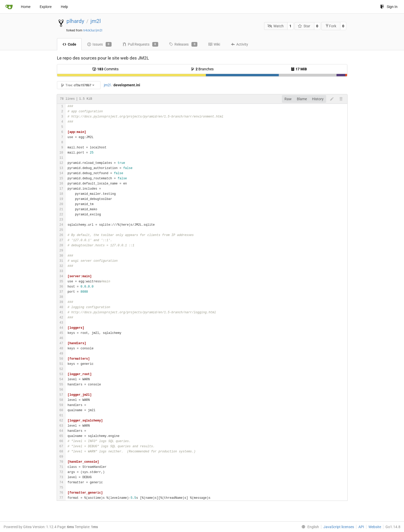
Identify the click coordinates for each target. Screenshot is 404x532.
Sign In (389, 7)
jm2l (96, 21)
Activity (239, 44)
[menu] (309, 527)
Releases (183, 44)
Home (26, 7)
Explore (46, 7)
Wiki (214, 44)
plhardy (75, 21)
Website (375, 527)
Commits (105, 69)
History (318, 99)
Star (304, 26)
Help (64, 7)
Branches (202, 69)
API (361, 527)
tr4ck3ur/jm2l (93, 30)
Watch (276, 26)
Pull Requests (140, 44)
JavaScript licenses (339, 527)
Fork (331, 26)
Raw (288, 99)
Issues (99, 44)
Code (69, 44)
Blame (302, 99)
